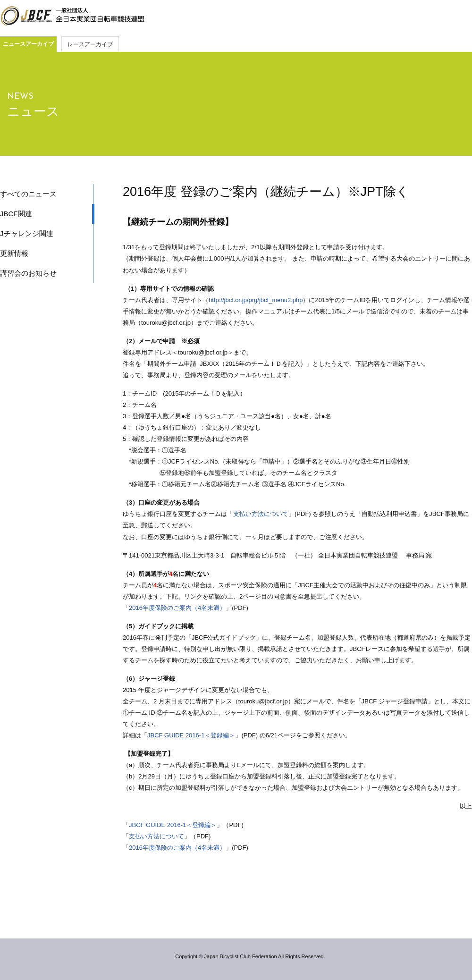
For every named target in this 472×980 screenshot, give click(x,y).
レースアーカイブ (90, 44)
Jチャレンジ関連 (27, 233)
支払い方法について (261, 514)
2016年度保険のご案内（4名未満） (177, 608)
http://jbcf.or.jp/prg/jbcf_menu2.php (256, 300)
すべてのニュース (28, 194)
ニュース (33, 111)
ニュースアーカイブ (28, 44)
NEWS (20, 97)
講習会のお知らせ (28, 273)
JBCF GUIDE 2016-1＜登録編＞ (191, 735)
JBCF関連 (16, 214)
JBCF (72, 16)
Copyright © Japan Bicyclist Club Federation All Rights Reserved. (250, 956)
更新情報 (14, 253)
